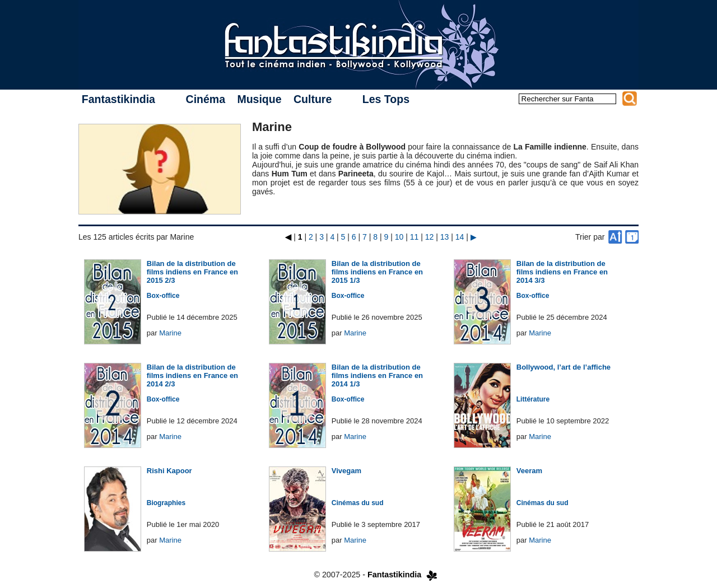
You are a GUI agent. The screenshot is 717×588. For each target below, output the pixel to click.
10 (399, 237)
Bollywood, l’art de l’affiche (564, 367)
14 (460, 237)
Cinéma (206, 99)
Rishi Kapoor (169, 471)
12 (430, 237)
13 (445, 237)
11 (415, 237)
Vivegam (346, 471)
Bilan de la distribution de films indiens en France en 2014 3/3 (562, 272)
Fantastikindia (118, 99)
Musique (259, 99)
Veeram (529, 471)
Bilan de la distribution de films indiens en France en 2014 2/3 (192, 375)
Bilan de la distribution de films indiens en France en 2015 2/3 (192, 272)
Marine (170, 333)
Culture (313, 99)
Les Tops (386, 99)
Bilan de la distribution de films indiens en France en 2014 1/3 (377, 375)
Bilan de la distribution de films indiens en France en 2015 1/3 (377, 272)
